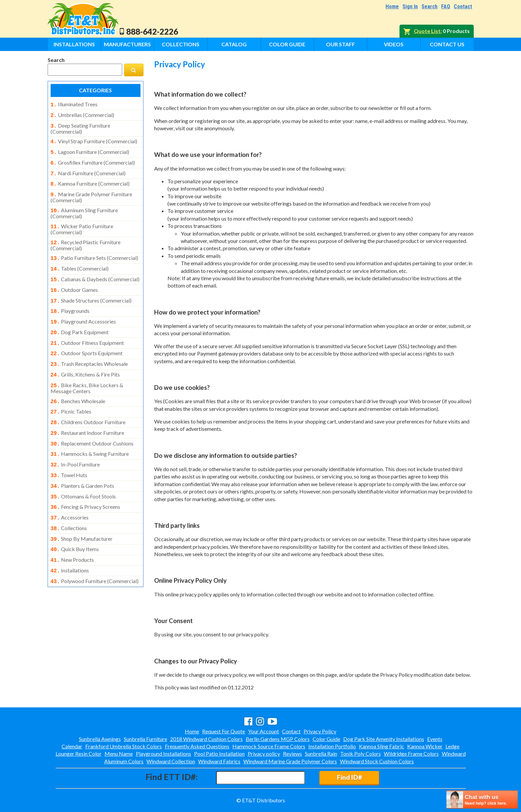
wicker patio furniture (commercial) (82, 222)
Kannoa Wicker (425, 746)
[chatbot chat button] (482, 800)
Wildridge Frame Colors (411, 754)
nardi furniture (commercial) (88, 169)
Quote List (427, 31)
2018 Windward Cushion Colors (206, 739)
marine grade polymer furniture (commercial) (91, 191)
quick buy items (75, 523)
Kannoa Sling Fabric (382, 746)
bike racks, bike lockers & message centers (87, 372)
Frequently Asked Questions (197, 746)
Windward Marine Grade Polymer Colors (290, 761)
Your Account (263, 731)
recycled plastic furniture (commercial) (86, 237)
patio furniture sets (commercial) (95, 250)
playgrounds (70, 300)
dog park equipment (80, 320)
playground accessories (83, 310)
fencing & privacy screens (86, 483)
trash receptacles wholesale (89, 349)
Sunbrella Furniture (145, 739)
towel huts (69, 454)
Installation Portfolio (332, 746)
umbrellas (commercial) (82, 114)
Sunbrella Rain (321, 754)
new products (72, 533)
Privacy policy (264, 754)
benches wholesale (78, 385)
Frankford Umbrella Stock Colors (124, 746)
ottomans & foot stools (83, 474)
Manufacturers (127, 44)
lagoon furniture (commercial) (90, 149)
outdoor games (74, 280)
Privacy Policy (320, 731)
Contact (463, 6)
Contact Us (447, 44)
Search (429, 6)
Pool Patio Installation (219, 754)
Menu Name (119, 754)
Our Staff (340, 44)
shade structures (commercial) (91, 290)
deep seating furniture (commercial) (80, 127)
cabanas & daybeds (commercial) (95, 270)
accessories (70, 493)
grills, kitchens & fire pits (85, 359)
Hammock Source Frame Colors (269, 746)
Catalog (234, 44)
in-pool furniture (75, 444)
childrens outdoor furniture (88, 404)
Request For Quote (224, 731)
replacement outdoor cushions (92, 424)
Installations (74, 44)
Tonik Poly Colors (361, 754)
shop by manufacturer (82, 513)
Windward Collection (171, 761)
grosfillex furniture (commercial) (93, 159)
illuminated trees (74, 104)
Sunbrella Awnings (100, 739)
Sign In (410, 6)
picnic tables (71, 394)
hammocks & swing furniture (90, 434)
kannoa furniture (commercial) (90, 179)
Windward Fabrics (219, 761)
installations (70, 543)
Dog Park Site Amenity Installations (384, 739)
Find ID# (349, 777)
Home (392, 6)
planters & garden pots (83, 464)
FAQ (446, 6)
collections (69, 503)
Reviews (292, 754)
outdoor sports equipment (87, 339)
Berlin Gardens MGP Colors (278, 739)
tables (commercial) (80, 260)
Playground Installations (163, 754)
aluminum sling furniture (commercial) (84, 207)
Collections (181, 44)
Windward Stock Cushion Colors (377, 761)
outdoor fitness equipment (87, 330)
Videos (394, 44)
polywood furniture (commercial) (95, 553)
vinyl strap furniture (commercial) (94, 139)
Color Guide (287, 44)
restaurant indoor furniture (88, 414)
